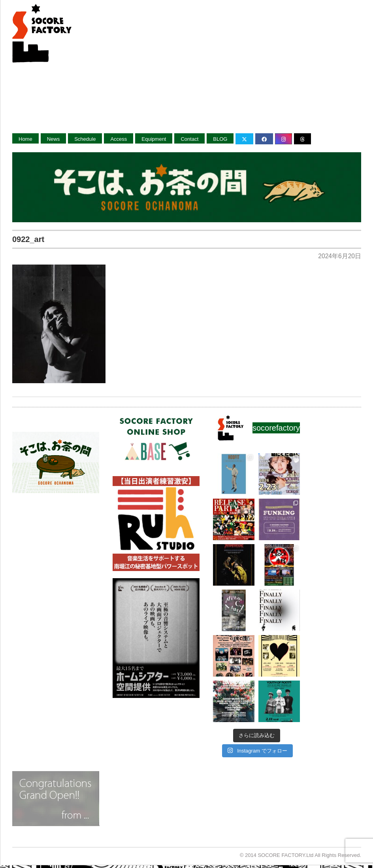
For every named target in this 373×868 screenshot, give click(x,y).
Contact (189, 139)
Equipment (154, 139)
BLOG (220, 139)
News (54, 139)
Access (119, 139)
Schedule (85, 139)
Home (25, 139)
